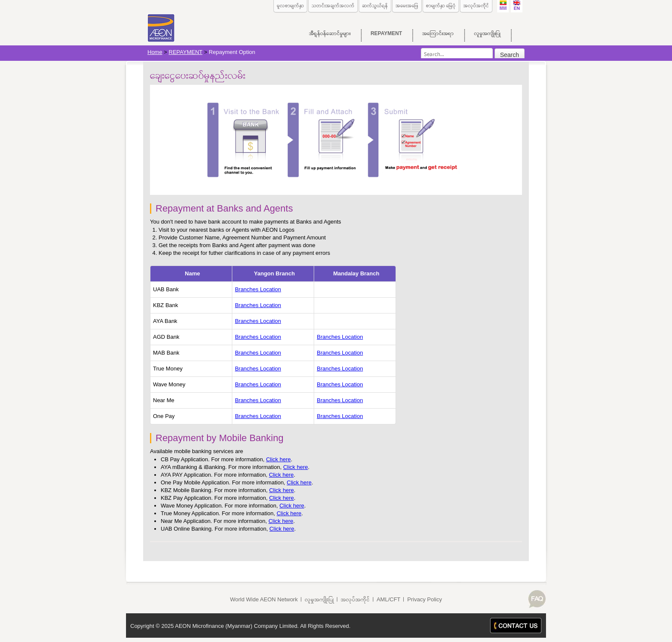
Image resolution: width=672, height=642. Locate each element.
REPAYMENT (186, 52)
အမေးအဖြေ (407, 6)
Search (510, 55)
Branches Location (258, 289)
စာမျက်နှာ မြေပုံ (441, 6)
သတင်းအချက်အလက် (333, 6)
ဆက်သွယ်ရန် (375, 6)
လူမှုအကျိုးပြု (319, 599)
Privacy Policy (424, 599)
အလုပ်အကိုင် (476, 6)
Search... (421, 48)
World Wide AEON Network (264, 599)
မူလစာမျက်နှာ (290, 6)
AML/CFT (389, 599)
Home (155, 52)
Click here (279, 459)
